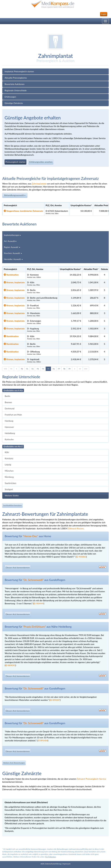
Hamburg (9, 421)
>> (80, 369)
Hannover (9, 427)
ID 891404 (43, 740)
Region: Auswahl (12, 248)
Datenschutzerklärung (53, 864)
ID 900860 (81, 557)
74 (43, 369)
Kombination (11, 275)
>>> (86, 369)
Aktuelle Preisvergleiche (16, 78)
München (9, 471)
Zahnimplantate (39, 184)
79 (69, 369)
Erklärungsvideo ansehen (41, 162)
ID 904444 (39, 603)
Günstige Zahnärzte (14, 103)
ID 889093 (10, 665)
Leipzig (8, 465)
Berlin (7, 396)
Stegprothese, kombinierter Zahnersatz (23, 211)
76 (54, 369)
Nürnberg (9, 477)
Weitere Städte (12, 495)
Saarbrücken (10, 483)
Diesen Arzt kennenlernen (18, 568)
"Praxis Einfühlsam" (34, 627)
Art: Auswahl (10, 242)
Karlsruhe (9, 439)
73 (38, 369)
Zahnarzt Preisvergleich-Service (91, 779)
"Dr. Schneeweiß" (33, 580)
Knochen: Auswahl (13, 254)
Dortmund (10, 408)
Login (104, 14)
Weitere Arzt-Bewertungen (14, 763)
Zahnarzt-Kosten (76, 528)
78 (64, 369)
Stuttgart (9, 489)
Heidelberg (10, 433)
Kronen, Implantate (14, 282)
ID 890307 (55, 700)
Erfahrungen (10, 97)
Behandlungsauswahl (15, 196)
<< (11, 369)
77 (59, 369)
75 (48, 369)
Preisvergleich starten (15, 162)
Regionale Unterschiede (16, 90)
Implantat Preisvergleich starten (19, 71)
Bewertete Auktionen (14, 84)
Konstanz (9, 458)
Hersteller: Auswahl (13, 260)
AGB (42, 864)
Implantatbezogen (12, 236)
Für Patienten (50, 857)
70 (22, 369)
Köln (7, 452)
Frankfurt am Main (13, 415)
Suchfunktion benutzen (12, 505)
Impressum (66, 864)
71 (27, 369)
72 (32, 369)
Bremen (8, 402)
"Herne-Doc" (30, 536)
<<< (6, 369)
